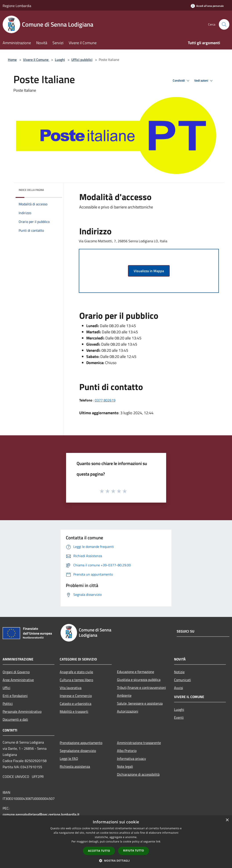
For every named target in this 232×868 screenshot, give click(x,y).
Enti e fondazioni (15, 696)
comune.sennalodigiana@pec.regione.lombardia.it (41, 814)
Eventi (179, 717)
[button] (116, 861)
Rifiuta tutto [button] (134, 851)
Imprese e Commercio (76, 696)
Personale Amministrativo (22, 711)
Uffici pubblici (82, 60)
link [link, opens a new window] (158, 842)
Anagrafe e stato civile (76, 672)
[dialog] (116, 842)
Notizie (179, 672)
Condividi (182, 81)
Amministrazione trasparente (139, 743)
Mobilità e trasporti (74, 711)
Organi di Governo (16, 672)
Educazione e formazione (136, 672)
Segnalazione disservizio (78, 751)
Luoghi (60, 60)
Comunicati (183, 680)
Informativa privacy (131, 759)
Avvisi (179, 688)
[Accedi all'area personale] (207, 6)
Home (12, 60)
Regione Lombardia (17, 6)
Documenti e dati (15, 719)
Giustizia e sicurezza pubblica (139, 680)
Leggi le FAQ (69, 759)
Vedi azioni (204, 81)
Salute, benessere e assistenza (140, 703)
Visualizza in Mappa (149, 271)
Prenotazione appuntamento (81, 743)
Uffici (6, 688)
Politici (8, 704)
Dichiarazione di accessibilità (138, 774)
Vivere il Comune (36, 60)
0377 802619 (105, 400)
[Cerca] (224, 24)
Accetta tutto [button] (99, 851)
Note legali (125, 766)
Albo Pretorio (127, 751)
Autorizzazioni (128, 711)
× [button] (227, 820)
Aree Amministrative (18, 680)
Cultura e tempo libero (76, 680)
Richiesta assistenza (75, 766)
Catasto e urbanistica (76, 704)
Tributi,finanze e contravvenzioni (141, 687)
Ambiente (124, 695)
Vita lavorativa (71, 688)
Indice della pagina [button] (31, 190)
